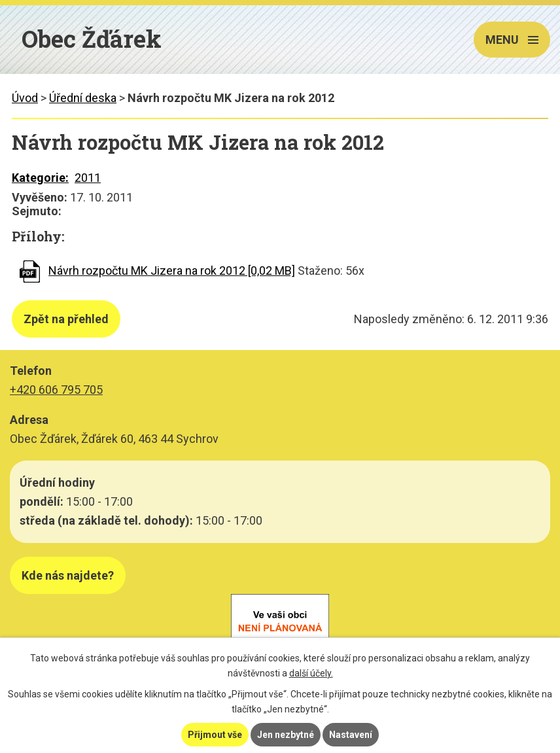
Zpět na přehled (66, 319)
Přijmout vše (215, 735)
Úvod (25, 98)
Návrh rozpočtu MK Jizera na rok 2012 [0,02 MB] (172, 271)
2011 (88, 178)
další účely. (311, 673)
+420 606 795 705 (56, 390)
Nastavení (351, 735)
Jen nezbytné (286, 735)
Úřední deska (83, 98)
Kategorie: (40, 178)
